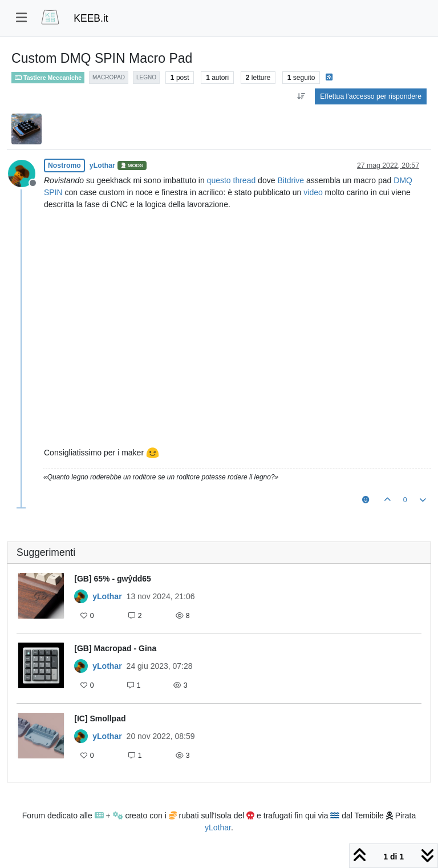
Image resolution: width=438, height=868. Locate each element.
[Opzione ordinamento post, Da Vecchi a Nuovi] (301, 96)
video (313, 192)
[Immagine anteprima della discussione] (41, 598)
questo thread (232, 180)
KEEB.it (91, 18)
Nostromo (64, 165)
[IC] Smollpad (100, 718)
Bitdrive (291, 180)
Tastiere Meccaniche (48, 78)
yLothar (102, 165)
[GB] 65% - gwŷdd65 (113, 579)
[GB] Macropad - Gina (115, 648)
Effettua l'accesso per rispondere (371, 96)
